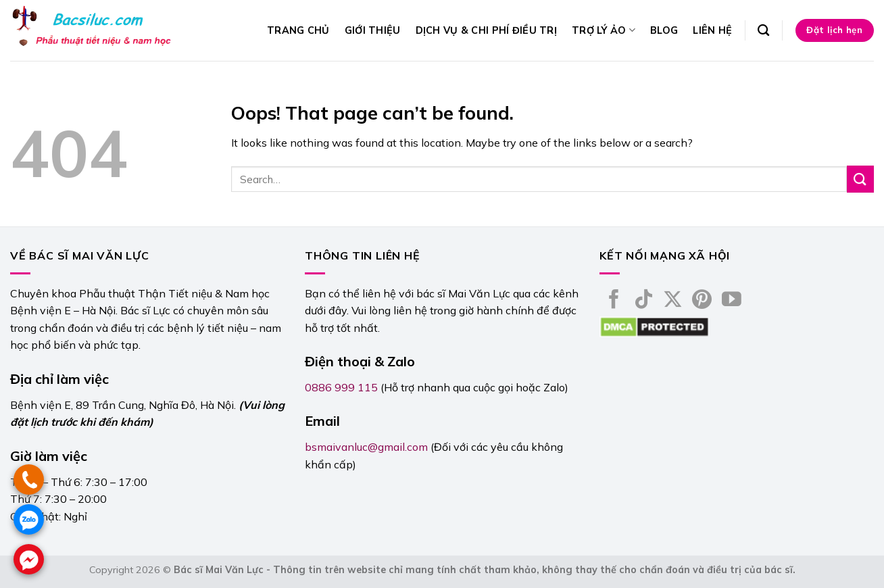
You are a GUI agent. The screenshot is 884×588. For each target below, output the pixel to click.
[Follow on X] (673, 301)
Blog (664, 30)
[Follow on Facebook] (614, 301)
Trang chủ (298, 30)
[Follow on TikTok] (644, 301)
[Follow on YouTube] (732, 301)
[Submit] (860, 179)
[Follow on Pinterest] (702, 301)
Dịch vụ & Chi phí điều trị (487, 30)
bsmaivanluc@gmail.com (366, 447)
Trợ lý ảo (604, 30)
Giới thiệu (373, 30)
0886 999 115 (341, 387)
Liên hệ (712, 30)
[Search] (763, 31)
